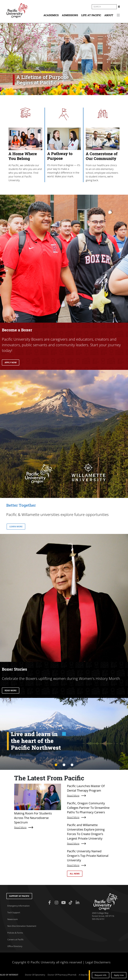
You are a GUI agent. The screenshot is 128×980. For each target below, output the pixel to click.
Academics (51, 15)
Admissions (70, 15)
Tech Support (14, 913)
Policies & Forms (15, 933)
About (109, 15)
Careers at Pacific (15, 940)
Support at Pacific (19, 896)
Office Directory (15, 946)
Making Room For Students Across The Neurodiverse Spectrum (33, 818)
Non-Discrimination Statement (22, 926)
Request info (101, 975)
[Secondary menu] (118, 15)
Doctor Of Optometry (35, 975)
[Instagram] (57, 903)
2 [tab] (64, 765)
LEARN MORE (16, 527)
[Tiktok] (71, 903)
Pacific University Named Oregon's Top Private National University (88, 856)
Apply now (119, 975)
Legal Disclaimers (98, 962)
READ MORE (11, 690)
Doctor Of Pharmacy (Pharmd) (62, 975)
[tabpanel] (64, 734)
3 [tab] (72, 765)
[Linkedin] (78, 903)
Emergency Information (18, 906)
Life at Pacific (91, 15)
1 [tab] (56, 765)
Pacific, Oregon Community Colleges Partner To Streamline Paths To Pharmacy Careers (88, 808)
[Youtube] (64, 903)
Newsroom (13, 919)
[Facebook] (50, 903)
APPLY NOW (11, 362)
